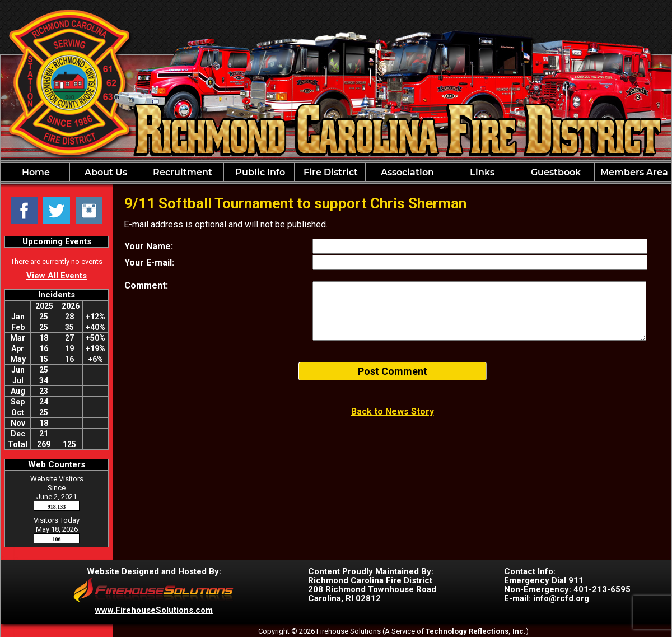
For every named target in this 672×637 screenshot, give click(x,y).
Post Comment (393, 371)
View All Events (57, 276)
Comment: (146, 285)
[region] (336, 172)
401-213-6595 (602, 589)
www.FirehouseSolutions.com (154, 610)
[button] (104, 172)
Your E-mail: (149, 262)
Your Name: (149, 246)
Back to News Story (393, 412)
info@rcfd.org (561, 598)
